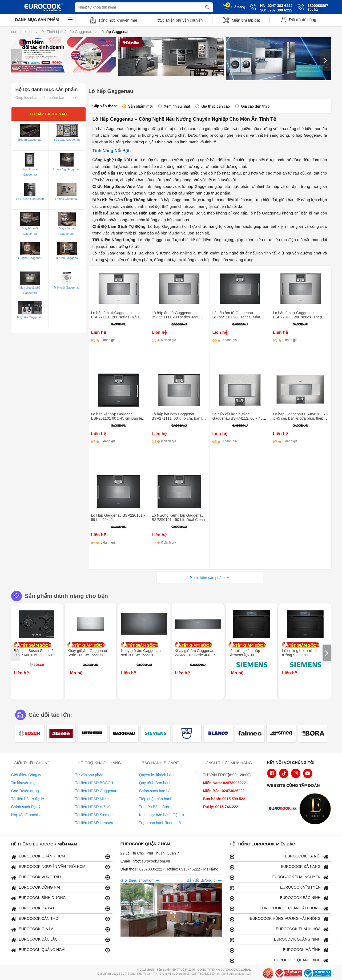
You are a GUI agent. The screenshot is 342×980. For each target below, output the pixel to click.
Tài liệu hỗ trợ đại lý (28, 799)
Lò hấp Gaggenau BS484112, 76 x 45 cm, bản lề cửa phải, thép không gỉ (300, 418)
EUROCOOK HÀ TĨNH (279, 950)
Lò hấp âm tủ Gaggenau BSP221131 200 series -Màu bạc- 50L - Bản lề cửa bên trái (116, 317)
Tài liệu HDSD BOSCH (94, 783)
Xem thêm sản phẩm (207, 578)
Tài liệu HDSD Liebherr (94, 823)
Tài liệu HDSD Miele (92, 799)
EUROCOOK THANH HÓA (279, 929)
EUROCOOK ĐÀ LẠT (61, 908)
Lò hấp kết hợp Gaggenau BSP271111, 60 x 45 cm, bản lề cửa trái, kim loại (178, 418)
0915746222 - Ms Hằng (199, 869)
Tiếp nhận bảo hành (156, 799)
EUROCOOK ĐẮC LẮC (61, 940)
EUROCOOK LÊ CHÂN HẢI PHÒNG (279, 908)
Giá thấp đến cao (216, 106)
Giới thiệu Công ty (26, 775)
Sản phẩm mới (140, 106)
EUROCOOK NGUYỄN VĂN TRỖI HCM (61, 867)
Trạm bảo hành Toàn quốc (161, 823)
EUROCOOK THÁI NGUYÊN (279, 877)
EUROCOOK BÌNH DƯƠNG (61, 898)
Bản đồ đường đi (204, 880)
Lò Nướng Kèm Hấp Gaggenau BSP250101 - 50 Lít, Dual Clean (178, 517)
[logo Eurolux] (316, 809)
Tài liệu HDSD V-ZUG (93, 807)
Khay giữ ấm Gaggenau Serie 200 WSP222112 (87, 653)
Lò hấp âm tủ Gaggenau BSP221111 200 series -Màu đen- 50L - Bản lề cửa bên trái (176, 317)
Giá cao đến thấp (255, 106)
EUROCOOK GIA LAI (61, 929)
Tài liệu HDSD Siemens (95, 815)
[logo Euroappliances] (284, 809)
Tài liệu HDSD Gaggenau (96, 791)
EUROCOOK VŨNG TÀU (61, 877)
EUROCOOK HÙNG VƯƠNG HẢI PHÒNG (279, 919)
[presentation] (17, 60)
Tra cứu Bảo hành (154, 807)
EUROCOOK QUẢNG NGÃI (61, 950)
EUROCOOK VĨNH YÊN (279, 888)
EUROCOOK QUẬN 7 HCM (61, 857)
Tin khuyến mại (24, 783)
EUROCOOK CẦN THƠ (61, 919)
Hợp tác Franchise (27, 815)
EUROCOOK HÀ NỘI (279, 857)
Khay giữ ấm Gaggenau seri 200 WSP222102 (141, 653)
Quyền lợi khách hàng (157, 775)
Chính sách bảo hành (157, 791)
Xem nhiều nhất (177, 106)
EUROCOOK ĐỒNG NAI (61, 888)
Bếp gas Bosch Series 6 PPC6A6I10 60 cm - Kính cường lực (35, 655)
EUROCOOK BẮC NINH (279, 898)
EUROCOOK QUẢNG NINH (279, 940)
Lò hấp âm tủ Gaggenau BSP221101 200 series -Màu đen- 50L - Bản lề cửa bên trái (237, 317)
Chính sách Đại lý (26, 807)
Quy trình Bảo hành (155, 783)
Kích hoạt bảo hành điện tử (162, 815)
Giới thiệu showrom (140, 880)
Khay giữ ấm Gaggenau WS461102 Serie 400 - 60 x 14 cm (198, 655)
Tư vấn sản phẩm (90, 775)
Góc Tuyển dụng (25, 791)
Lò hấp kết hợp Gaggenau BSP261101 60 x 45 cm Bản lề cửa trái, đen (117, 418)
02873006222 (151, 869)
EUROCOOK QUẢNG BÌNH (279, 960)
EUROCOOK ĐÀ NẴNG (279, 867)
